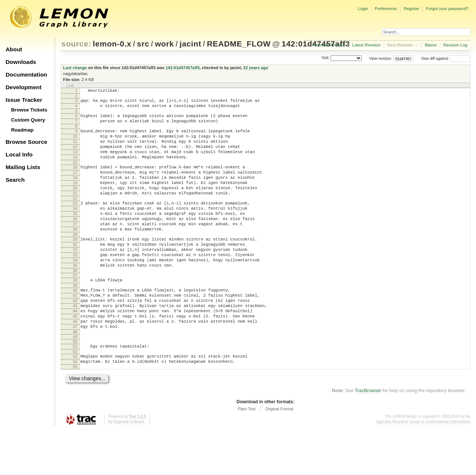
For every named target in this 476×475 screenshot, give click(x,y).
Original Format (279, 455)
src (143, 44)
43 (75, 343)
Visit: (325, 58)
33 (75, 284)
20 (75, 205)
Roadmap (22, 130)
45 (75, 355)
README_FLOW (239, 44)
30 (75, 265)
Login (363, 9)
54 (75, 406)
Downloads (21, 62)
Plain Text (247, 455)
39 (75, 319)
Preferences (386, 9)
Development (24, 87)
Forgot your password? (447, 9)
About (14, 49)
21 (75, 211)
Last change (75, 68)
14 (75, 168)
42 (75, 336)
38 (75, 313)
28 (75, 254)
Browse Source (26, 142)
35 (75, 297)
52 (75, 395)
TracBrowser (368, 436)
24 (75, 229)
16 (75, 180)
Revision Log (455, 45)
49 (75, 379)
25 (75, 235)
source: (76, 44)
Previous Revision (329, 45)
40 (75, 324)
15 (75, 175)
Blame (431, 45)
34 (75, 290)
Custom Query (28, 120)
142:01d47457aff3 (183, 68)
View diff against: (446, 59)
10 (75, 143)
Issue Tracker (24, 100)
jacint (191, 44)
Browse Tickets (29, 110)
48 (75, 374)
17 (75, 186)
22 (75, 217)
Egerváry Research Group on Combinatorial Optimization (423, 467)
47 (75, 368)
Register (412, 9)
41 (75, 330)
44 (75, 349)
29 (75, 260)
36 (75, 303)
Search (15, 180)
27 (75, 248)
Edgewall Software (129, 467)
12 (75, 156)
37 (75, 308)
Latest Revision (366, 45)
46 (75, 362)
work (164, 44)
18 (75, 192)
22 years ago (256, 68)
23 (75, 222)
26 (75, 241)
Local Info (19, 154)
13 (75, 162)
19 (75, 198)
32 (75, 278)
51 (75, 389)
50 (75, 384)
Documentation (26, 75)
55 (75, 413)
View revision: (381, 59)
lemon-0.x (112, 44)
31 (75, 271)
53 (75, 400)
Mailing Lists (23, 167)
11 (75, 149)
